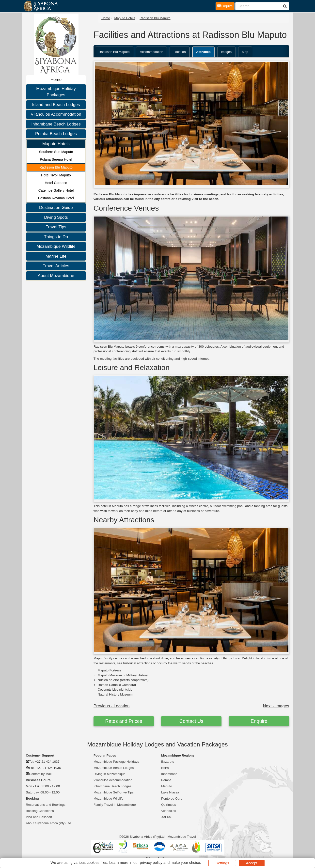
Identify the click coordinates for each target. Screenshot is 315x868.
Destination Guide (56, 208)
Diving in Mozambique (110, 774)
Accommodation (151, 52)
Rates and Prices (124, 721)
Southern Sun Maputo (56, 152)
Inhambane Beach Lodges (56, 124)
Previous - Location (112, 706)
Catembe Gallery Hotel (56, 190)
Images (226, 52)
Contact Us (191, 721)
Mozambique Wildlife (56, 246)
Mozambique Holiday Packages (56, 92)
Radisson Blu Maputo (56, 167)
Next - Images (276, 706)
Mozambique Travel (182, 837)
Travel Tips (56, 227)
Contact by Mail (40, 774)
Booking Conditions (40, 811)
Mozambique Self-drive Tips (114, 792)
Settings (222, 863)
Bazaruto (168, 762)
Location (180, 52)
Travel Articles (56, 266)
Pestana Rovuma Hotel (56, 198)
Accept (252, 863)
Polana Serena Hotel (56, 159)
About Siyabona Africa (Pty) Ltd (48, 823)
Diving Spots (56, 217)
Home (56, 80)
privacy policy (151, 862)
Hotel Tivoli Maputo (56, 175)
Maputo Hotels (56, 144)
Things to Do (56, 237)
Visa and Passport (39, 817)
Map (245, 52)
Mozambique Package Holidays (116, 762)
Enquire (259, 721)
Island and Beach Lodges (56, 105)
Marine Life (56, 256)
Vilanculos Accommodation (56, 114)
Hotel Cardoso (56, 183)
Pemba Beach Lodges (56, 134)
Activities (203, 52)
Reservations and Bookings (46, 805)
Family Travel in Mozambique (115, 805)
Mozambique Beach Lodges (114, 768)
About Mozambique (56, 276)
